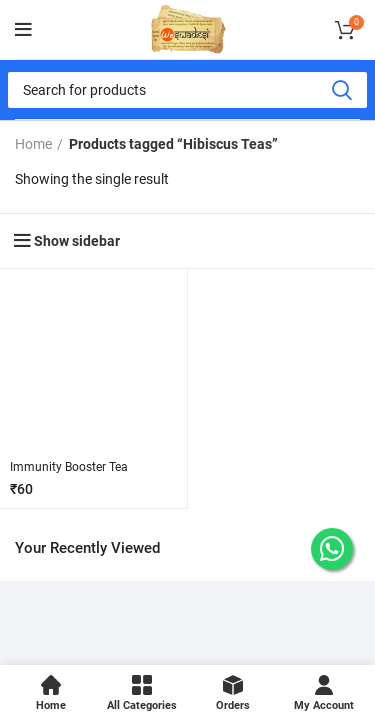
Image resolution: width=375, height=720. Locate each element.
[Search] (187, 90)
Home (33, 144)
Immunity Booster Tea (69, 467)
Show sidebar (77, 241)
